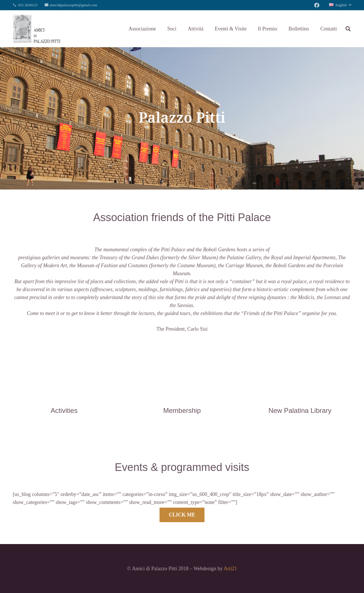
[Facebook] (317, 5)
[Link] (37, 29)
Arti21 (230, 569)
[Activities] (64, 398)
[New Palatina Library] (300, 398)
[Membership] (182, 398)
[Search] (348, 29)
